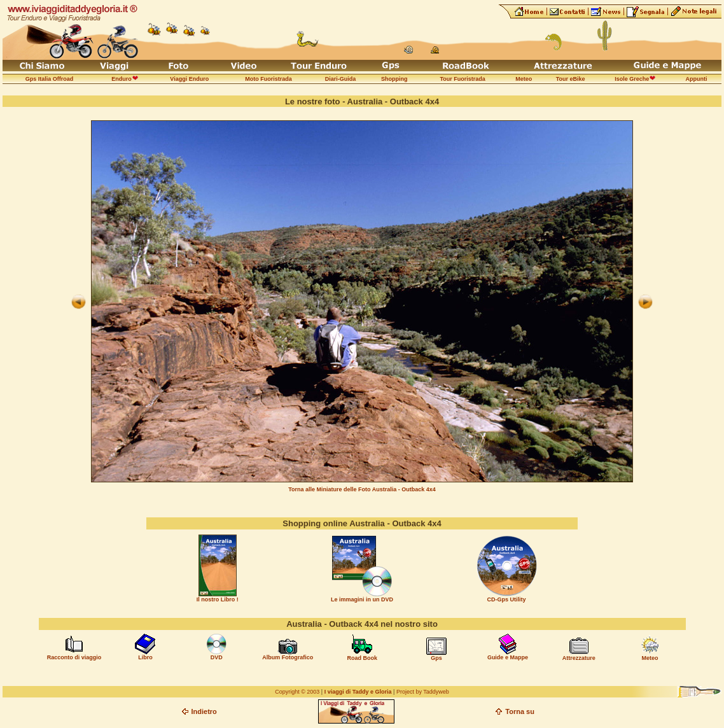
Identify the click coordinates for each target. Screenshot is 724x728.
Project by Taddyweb (423, 692)
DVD (217, 657)
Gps (436, 658)
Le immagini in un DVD (362, 599)
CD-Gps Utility (507, 599)
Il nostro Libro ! (218, 599)
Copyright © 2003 (297, 692)
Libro (145, 657)
